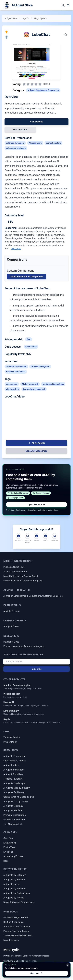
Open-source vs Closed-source (19, 797)
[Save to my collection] (66, 35)
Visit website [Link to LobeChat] (36, 122)
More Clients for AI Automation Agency (23, 581)
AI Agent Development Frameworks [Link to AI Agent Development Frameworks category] (43, 90)
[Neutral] (37, 536)
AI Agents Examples (13, 806)
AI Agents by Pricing (13, 898)
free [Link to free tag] (29, 339)
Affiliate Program (12, 611)
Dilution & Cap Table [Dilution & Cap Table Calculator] (13, 922)
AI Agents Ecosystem (14, 756)
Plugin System (40, 18)
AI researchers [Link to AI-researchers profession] (35, 143)
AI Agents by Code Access (17, 893)
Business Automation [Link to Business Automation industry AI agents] (16, 372)
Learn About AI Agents (15, 761)
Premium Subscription (15, 815)
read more (16, 249)
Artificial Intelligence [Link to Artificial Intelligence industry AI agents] (40, 366)
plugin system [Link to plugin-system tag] (12, 389)
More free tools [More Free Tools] (11, 940)
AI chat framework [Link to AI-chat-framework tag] (30, 384)
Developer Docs (11, 642)
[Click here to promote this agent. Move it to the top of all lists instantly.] (6, 32)
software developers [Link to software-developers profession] (15, 143)
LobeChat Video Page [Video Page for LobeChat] (36, 451)
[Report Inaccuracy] (6, 37)
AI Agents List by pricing (16, 801)
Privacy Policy (10, 742)
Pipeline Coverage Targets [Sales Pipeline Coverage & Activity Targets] (16, 931)
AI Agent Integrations (14, 770)
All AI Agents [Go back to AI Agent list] (36, 443)
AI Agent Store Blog (13, 774)
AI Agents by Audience (15, 889)
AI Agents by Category (14, 875)
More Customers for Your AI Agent (21, 576)
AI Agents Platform (13, 810)
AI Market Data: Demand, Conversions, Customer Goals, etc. (33, 596)
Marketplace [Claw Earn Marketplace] (10, 843)
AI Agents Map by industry (17, 788)
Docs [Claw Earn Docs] (6, 861)
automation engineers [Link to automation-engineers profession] (16, 148)
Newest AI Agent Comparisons (19, 902)
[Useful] (46, 536)
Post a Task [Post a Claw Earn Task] (9, 847)
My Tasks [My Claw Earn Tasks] (8, 852)
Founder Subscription (14, 820)
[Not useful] (18, 536)
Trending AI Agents (13, 779)
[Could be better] (28, 536)
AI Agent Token (11, 626)
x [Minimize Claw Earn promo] (68, 965)
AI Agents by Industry (14, 880)
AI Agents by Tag (12, 884)
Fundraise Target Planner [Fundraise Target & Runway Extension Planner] (16, 918)
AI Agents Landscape (14, 783)
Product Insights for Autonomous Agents (24, 646)
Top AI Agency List (13, 824)
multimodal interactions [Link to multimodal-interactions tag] (53, 384)
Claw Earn (8, 838)
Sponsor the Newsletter (15, 572)
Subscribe (36, 669)
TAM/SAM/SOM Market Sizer (18, 936)
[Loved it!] (55, 536)
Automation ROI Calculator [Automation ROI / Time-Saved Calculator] (17, 927)
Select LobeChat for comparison (27, 277)
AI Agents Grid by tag (14, 792)
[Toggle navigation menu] (68, 5)
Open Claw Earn (36, 505)
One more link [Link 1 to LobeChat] (20, 130)
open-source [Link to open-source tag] (31, 347)
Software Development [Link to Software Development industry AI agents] (16, 366)
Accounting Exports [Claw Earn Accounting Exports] (13, 856)
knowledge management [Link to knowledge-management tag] (34, 389)
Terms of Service (12, 737)
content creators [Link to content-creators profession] (53, 143)
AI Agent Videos (11, 765)
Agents (26, 18)
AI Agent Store (11, 18)
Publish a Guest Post (14, 567)
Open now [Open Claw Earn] (36, 973)
